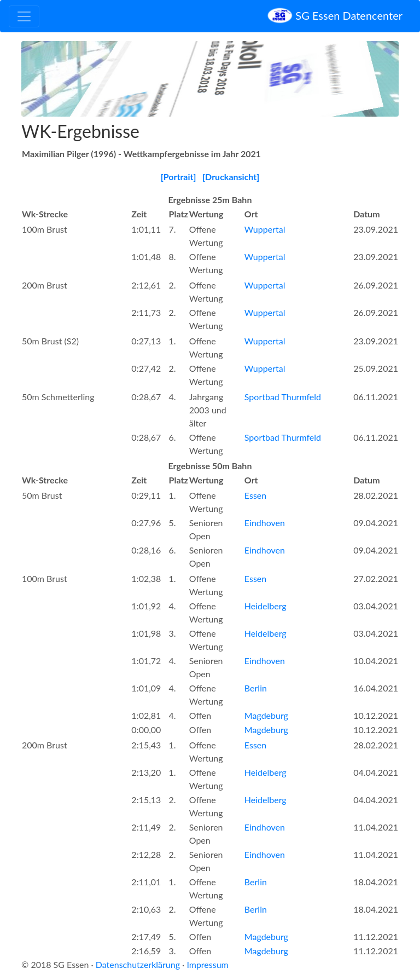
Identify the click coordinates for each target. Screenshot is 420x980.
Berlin (256, 688)
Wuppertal (265, 229)
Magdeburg (266, 715)
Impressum (207, 964)
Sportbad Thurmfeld (283, 397)
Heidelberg (266, 606)
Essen (255, 495)
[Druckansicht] (231, 177)
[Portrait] (179, 177)
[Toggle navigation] (24, 16)
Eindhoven (265, 523)
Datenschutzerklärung (138, 964)
